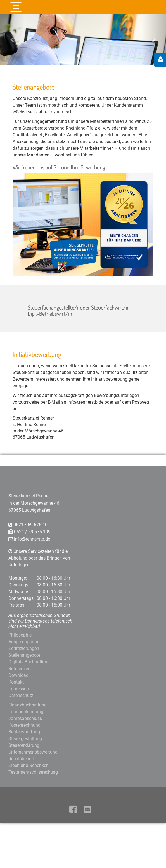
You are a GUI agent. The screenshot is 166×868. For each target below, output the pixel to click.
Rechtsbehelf (21, 759)
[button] (12, 39)
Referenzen (19, 669)
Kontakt (16, 682)
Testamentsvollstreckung (33, 772)
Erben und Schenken (29, 765)
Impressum (19, 689)
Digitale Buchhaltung (29, 662)
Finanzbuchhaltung (28, 705)
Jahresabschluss (25, 718)
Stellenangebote (24, 655)
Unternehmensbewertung (33, 752)
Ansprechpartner (25, 642)
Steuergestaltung (25, 739)
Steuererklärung (24, 745)
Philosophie (20, 635)
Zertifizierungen (24, 648)
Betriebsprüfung (24, 732)
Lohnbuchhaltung (26, 712)
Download (18, 675)
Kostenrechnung (24, 725)
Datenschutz (21, 695)
